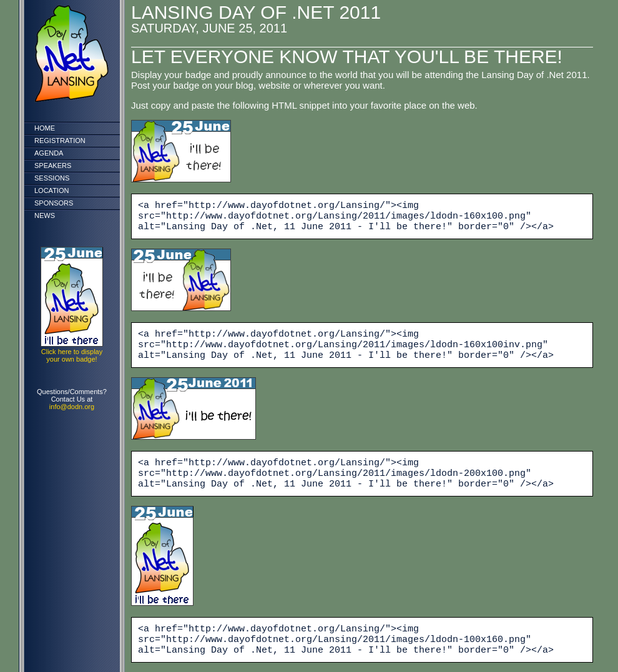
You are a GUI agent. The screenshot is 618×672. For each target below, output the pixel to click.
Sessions (52, 178)
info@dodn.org (72, 407)
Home (45, 128)
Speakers (53, 166)
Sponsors (54, 203)
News (45, 215)
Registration (60, 141)
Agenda (49, 153)
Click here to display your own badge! (72, 355)
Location (51, 190)
